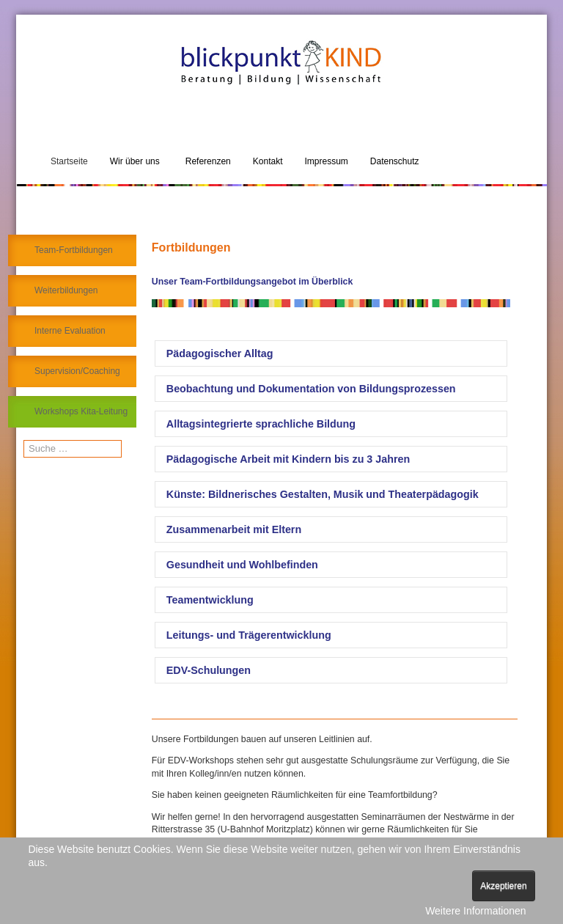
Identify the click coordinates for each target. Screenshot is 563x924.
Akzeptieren (503, 886)
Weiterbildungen (66, 290)
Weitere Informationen (475, 911)
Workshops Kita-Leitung (81, 411)
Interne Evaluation (70, 331)
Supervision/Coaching (77, 371)
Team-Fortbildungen (74, 250)
